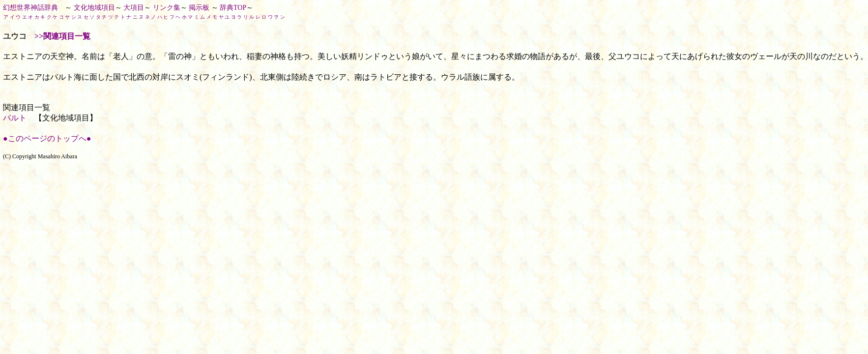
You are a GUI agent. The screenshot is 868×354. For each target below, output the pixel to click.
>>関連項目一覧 (62, 36)
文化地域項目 (94, 8)
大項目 (134, 8)
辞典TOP (233, 8)
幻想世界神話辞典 (30, 8)
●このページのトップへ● (47, 138)
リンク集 (167, 8)
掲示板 (199, 8)
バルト (15, 118)
